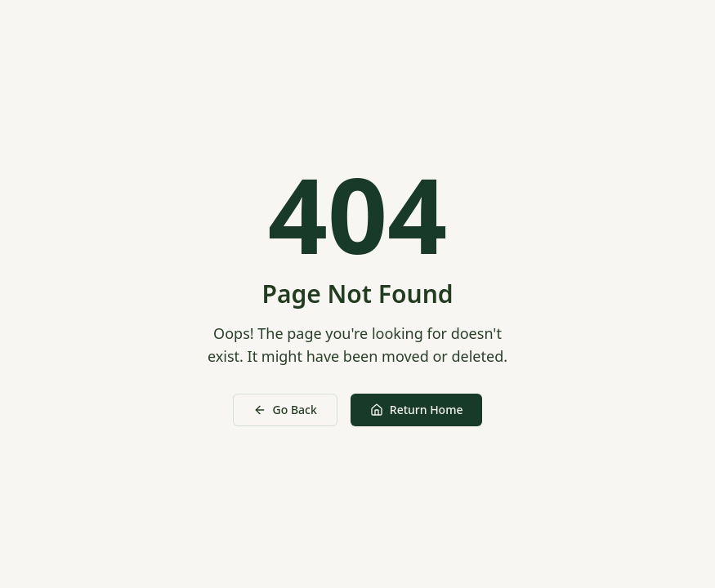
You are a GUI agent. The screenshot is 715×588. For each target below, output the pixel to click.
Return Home (417, 410)
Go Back (285, 410)
